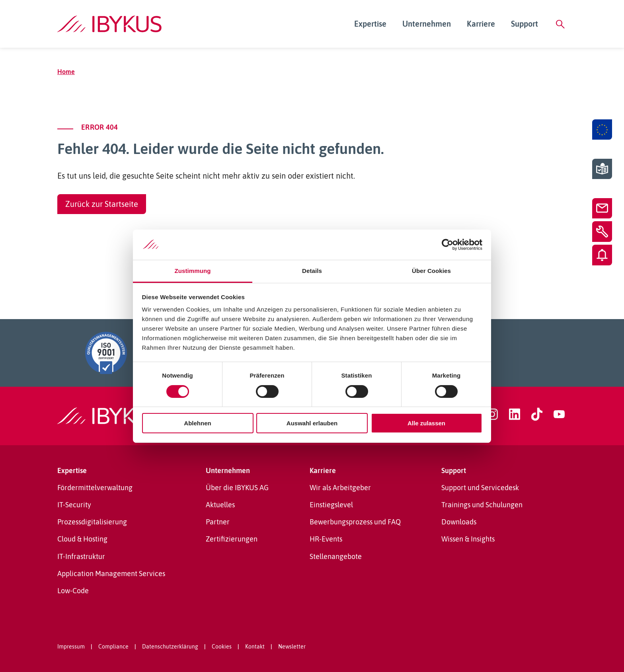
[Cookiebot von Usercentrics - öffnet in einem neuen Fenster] (448, 245)
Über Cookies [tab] (431, 271)
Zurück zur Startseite (102, 204)
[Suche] (560, 24)
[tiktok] (537, 414)
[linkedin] (515, 414)
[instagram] (492, 414)
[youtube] (559, 414)
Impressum (71, 647)
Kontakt (255, 647)
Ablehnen (197, 423)
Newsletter (292, 647)
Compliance (113, 647)
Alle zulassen (426, 423)
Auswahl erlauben (312, 423)
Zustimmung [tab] (193, 271)
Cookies (222, 647)
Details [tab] (312, 271)
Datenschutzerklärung (170, 647)
